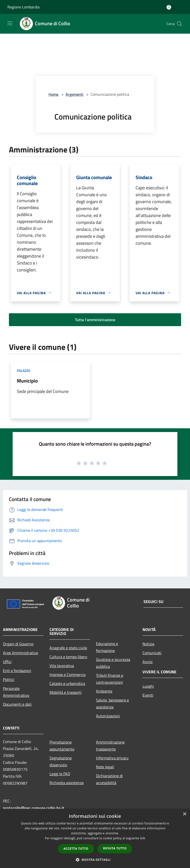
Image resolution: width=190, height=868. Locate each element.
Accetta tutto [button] (76, 849)
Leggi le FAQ (60, 774)
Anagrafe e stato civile (68, 648)
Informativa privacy (112, 758)
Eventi (148, 695)
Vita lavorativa (62, 666)
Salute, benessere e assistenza (112, 703)
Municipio (27, 381)
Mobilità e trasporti (66, 692)
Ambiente (104, 691)
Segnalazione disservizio (61, 761)
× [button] (184, 814)
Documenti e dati (17, 704)
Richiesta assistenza (67, 783)
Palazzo (24, 371)
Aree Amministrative (21, 653)
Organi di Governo (18, 644)
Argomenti (74, 94)
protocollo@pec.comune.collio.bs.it (34, 808)
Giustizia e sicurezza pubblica (113, 663)
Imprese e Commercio (68, 675)
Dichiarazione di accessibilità (109, 779)
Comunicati (152, 653)
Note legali (105, 767)
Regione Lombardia (24, 7)
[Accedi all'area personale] (169, 7)
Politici (9, 679)
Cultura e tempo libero (68, 657)
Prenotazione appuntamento (62, 746)
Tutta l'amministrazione (95, 320)
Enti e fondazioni (17, 671)
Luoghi (148, 686)
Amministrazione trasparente (110, 746)
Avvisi (148, 662)
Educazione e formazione (107, 647)
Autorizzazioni (108, 716)
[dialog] (95, 838)
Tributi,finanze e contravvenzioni (110, 679)
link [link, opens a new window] (143, 838)
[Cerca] (180, 24)
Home (53, 94)
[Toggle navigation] (10, 23)
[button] (95, 860)
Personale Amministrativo (16, 692)
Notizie (148, 644)
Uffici (7, 662)
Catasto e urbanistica (67, 683)
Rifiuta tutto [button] (115, 848)
